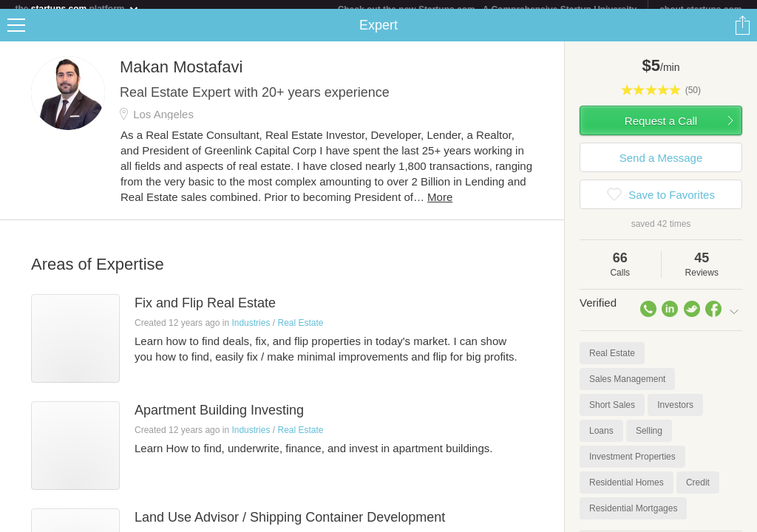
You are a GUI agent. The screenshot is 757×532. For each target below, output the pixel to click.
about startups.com (700, 10)
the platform (77, 8)
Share (742, 34)
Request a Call (661, 130)
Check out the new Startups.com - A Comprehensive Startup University (488, 10)
